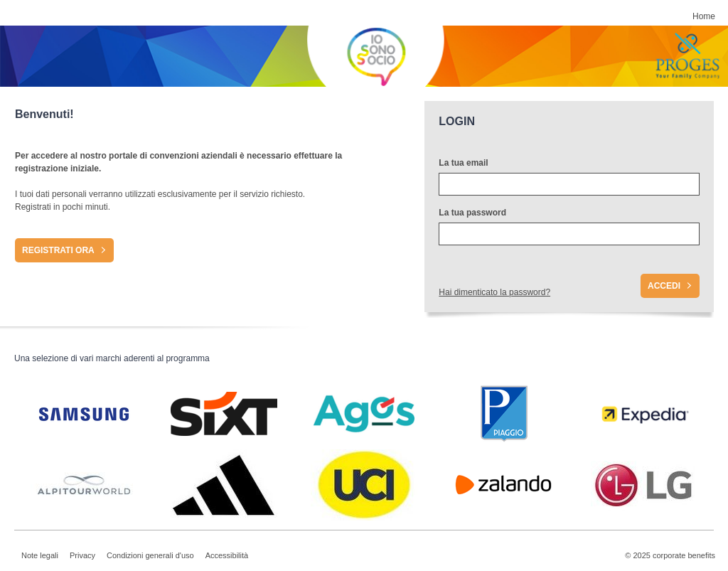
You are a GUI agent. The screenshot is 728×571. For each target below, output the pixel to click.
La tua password (472, 213)
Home (704, 16)
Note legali (40, 555)
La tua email (463, 163)
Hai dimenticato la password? (494, 292)
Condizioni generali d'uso (150, 555)
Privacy (82, 555)
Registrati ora (58, 250)
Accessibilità (227, 555)
